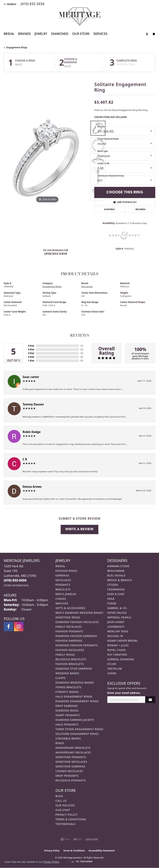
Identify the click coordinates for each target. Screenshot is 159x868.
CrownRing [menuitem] (116, 589)
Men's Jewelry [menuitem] (66, 594)
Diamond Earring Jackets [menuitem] (75, 720)
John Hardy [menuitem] (116, 622)
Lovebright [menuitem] (116, 627)
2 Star (31, 357)
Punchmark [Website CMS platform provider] (86, 861)
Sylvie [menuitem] (112, 664)
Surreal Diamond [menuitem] (121, 659)
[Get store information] (16, 585)
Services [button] (100, 34)
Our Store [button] (81, 34)
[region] (47, 161)
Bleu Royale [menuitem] (116, 575)
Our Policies (65, 805)
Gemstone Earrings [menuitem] (70, 766)
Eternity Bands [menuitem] (67, 692)
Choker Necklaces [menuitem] (69, 771)
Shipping (109, 210)
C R (25, 459)
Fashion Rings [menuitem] (66, 571)
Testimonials (66, 824)
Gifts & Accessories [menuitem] (70, 608)
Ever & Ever (87, 286)
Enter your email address (124, 693)
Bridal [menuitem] (60, 566)
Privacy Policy (66, 815)
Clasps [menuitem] (60, 678)
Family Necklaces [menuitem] (69, 627)
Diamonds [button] (60, 34)
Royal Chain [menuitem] (117, 650)
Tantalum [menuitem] (115, 669)
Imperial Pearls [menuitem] (119, 617)
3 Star (31, 353)
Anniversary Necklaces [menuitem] (73, 752)
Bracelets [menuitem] (63, 589)
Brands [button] (24, 34)
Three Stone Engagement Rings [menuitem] (79, 729)
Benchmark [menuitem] (116, 571)
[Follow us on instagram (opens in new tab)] (19, 627)
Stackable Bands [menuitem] (68, 738)
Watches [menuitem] (62, 603)
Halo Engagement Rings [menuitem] (74, 697)
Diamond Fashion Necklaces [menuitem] (77, 622)
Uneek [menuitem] (112, 673)
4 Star (31, 349)
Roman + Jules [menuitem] (118, 645)
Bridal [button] (9, 34)
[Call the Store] (15, 580)
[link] (32, 4)
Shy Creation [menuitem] (117, 655)
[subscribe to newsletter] (150, 700)
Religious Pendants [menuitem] (71, 780)
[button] (10, 4)
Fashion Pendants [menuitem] (69, 631)
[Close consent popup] (73, 862)
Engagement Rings (17, 47)
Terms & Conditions (71, 819)
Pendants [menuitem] (63, 585)
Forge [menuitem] (112, 603)
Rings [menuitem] (60, 743)
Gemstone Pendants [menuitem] (71, 757)
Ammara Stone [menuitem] (118, 566)
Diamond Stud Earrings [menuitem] (74, 669)
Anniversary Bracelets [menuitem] (73, 748)
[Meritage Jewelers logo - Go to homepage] (80, 17)
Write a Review (79, 529)
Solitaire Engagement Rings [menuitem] (77, 734)
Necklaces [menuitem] (63, 580)
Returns (141, 210)
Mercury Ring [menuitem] (118, 631)
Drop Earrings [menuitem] (67, 706)
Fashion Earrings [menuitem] (69, 641)
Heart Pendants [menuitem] (68, 715)
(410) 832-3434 (56, 254)
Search (18, 64)
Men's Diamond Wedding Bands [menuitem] (79, 613)
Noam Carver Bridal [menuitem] (123, 641)
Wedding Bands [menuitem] (67, 673)
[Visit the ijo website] (78, 839)
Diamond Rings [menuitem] (67, 710)
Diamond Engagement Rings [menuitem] (77, 701)
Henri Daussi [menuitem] (117, 613)
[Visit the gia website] (65, 839)
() (82, 346)
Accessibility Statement (102, 851)
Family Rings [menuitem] (65, 655)
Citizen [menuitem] (113, 585)
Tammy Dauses (33, 404)
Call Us (61, 801)
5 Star (31, 346)
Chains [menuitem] (61, 599)
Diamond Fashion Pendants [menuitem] (77, 645)
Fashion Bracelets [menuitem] (70, 664)
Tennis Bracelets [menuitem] (68, 687)
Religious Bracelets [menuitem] (71, 659)
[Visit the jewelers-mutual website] (92, 839)
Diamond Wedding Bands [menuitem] (75, 683)
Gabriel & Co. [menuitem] (117, 608)
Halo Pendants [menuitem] (67, 724)
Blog (59, 796)
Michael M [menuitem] (115, 636)
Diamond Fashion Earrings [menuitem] (76, 636)
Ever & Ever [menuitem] (116, 594)
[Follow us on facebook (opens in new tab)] (8, 627)
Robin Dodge (32, 432)
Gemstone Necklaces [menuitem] (71, 762)
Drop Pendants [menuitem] (67, 776)
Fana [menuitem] (111, 599)
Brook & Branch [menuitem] (120, 580)
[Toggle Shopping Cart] (154, 34)
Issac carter (31, 377)
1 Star (31, 361)
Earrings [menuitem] (62, 575)
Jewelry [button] (41, 34)
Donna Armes (32, 487)
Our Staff (63, 810)
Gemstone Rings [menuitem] (68, 617)
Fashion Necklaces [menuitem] (70, 650)
